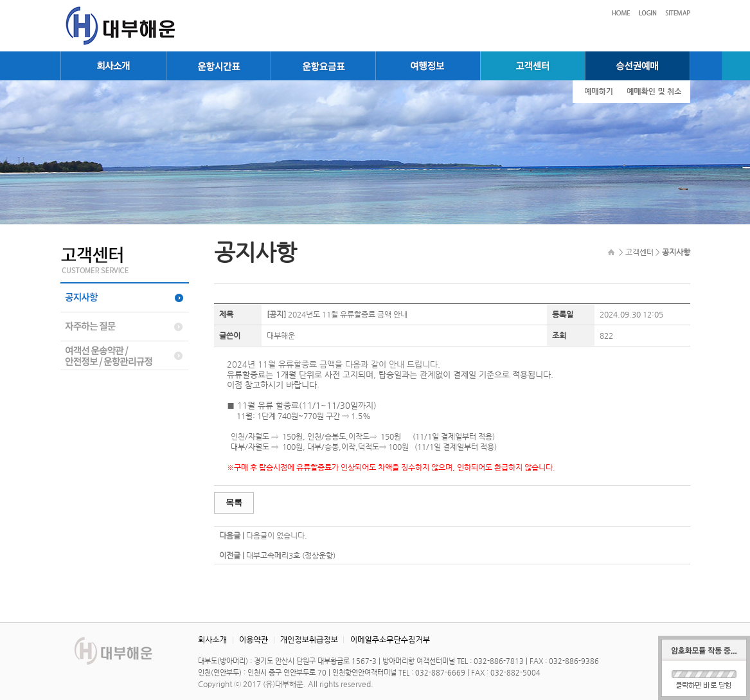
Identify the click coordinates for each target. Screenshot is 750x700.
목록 (234, 502)
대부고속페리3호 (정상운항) (291, 555)
